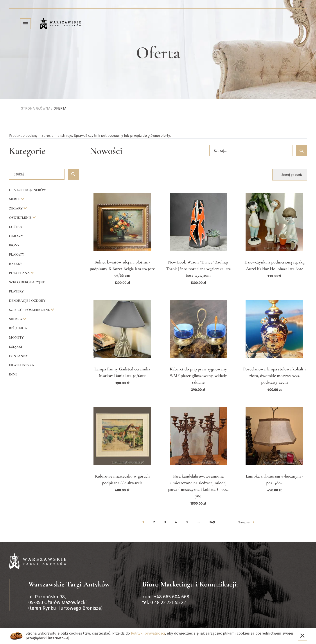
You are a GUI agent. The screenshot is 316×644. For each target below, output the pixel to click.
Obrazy (16, 236)
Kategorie (27, 151)
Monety (16, 337)
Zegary (16, 208)
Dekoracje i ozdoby (27, 301)
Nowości (106, 151)
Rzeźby (16, 264)
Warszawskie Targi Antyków (69, 584)
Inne (13, 374)
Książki (15, 347)
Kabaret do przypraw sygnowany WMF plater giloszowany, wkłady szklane (198, 376)
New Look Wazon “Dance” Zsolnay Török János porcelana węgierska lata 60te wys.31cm (198, 269)
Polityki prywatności (148, 633)
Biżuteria (18, 328)
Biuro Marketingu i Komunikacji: (190, 584)
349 (212, 522)
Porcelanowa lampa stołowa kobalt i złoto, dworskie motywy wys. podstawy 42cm (274, 376)
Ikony (14, 245)
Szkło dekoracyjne (27, 282)
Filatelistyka (22, 365)
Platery (16, 291)
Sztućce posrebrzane (30, 310)
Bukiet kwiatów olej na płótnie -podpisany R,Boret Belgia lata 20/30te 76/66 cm (122, 269)
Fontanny (18, 356)
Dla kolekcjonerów (28, 190)
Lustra (16, 227)
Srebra (16, 319)
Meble (15, 199)
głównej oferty (159, 136)
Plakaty (17, 254)
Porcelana (20, 273)
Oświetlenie (21, 218)
